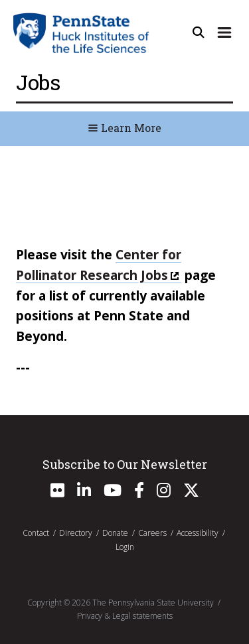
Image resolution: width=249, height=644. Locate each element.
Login (125, 547)
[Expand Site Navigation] (224, 32)
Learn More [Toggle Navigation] (124, 128)
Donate (115, 533)
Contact (36, 533)
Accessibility (198, 533)
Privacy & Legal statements (125, 616)
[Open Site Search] (199, 32)
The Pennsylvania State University (153, 603)
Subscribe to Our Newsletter (125, 464)
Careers (152, 533)
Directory (76, 533)
